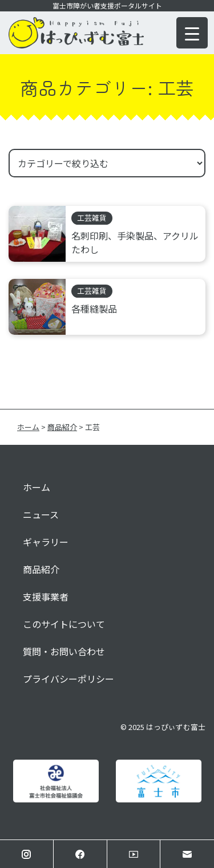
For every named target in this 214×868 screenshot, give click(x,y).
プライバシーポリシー (68, 679)
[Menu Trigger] (192, 33)
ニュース (41, 514)
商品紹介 (41, 569)
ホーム (37, 487)
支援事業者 (46, 597)
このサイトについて (64, 624)
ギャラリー (46, 542)
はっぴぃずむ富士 (176, 727)
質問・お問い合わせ (64, 651)
